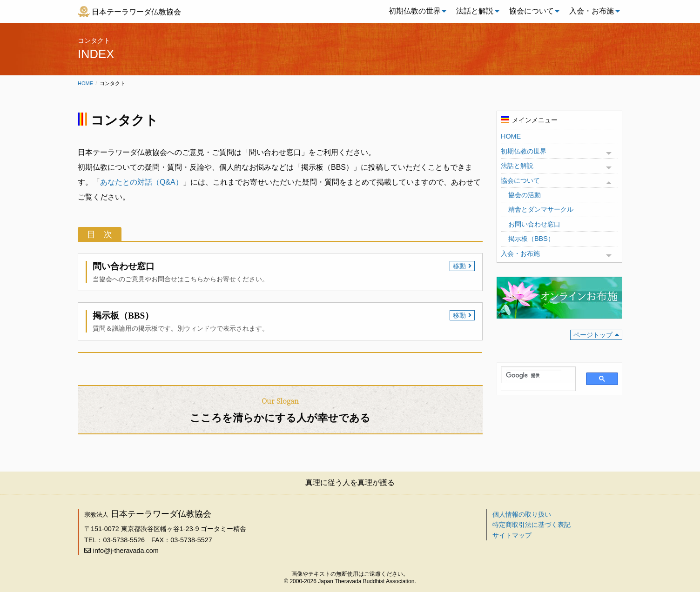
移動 (459, 266)
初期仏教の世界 (415, 11)
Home (85, 83)
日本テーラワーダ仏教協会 (136, 12)
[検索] (534, 375)
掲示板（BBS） (123, 316)
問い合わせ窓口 (124, 266)
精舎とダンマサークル (541, 209)
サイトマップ (512, 535)
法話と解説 (475, 11)
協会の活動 (525, 195)
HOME (511, 136)
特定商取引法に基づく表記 (532, 525)
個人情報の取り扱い (522, 514)
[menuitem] (415, 11)
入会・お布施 (592, 11)
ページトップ (593, 335)
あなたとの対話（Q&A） (141, 182)
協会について (532, 11)
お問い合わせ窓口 (534, 224)
